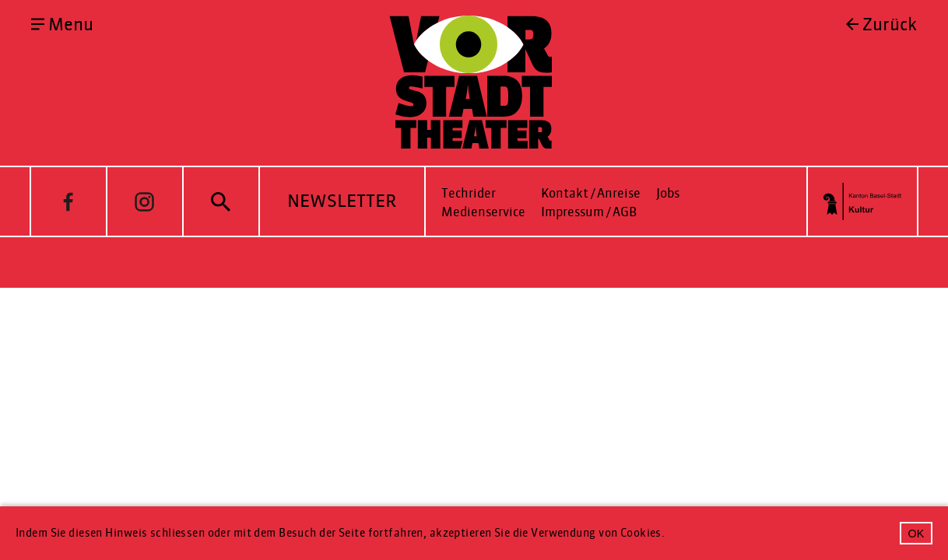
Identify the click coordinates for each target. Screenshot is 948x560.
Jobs (668, 193)
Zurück (890, 25)
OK (916, 534)
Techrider (469, 193)
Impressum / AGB (589, 212)
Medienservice (483, 212)
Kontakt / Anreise (591, 193)
